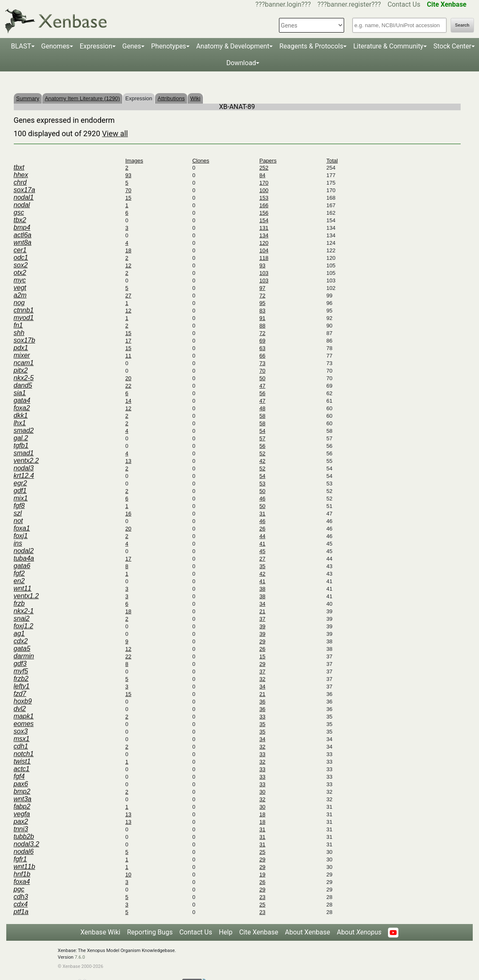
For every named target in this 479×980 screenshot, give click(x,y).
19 (262, 875)
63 (262, 348)
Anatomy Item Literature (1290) (82, 98)
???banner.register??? (349, 4)
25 (262, 852)
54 (262, 431)
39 (262, 626)
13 (128, 461)
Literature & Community (388, 46)
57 (262, 438)
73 (262, 363)
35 (262, 566)
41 (262, 544)
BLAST (21, 46)
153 (264, 198)
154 (264, 220)
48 (262, 408)
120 (264, 243)
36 (262, 702)
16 (128, 514)
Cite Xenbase (259, 932)
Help (226, 932)
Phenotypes (169, 46)
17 (128, 341)
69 (262, 341)
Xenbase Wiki (101, 932)
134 (264, 235)
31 (262, 514)
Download (241, 63)
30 (262, 792)
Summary (28, 98)
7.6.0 (80, 957)
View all (115, 133)
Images (134, 161)
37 (262, 619)
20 (128, 378)
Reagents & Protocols (311, 46)
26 (262, 529)
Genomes (56, 46)
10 (128, 875)
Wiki (195, 98)
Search (462, 25)
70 (128, 190)
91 (262, 318)
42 (262, 461)
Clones (200, 161)
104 (264, 250)
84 (262, 175)
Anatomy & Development (233, 46)
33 (262, 717)
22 (128, 386)
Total (332, 161)
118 (264, 258)
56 (262, 393)
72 (262, 296)
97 (262, 288)
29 (262, 641)
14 (128, 401)
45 (262, 551)
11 (128, 356)
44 (262, 536)
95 (262, 303)
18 (128, 250)
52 (262, 453)
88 (262, 326)
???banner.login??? (283, 4)
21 (262, 611)
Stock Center (452, 46)
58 (262, 416)
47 (262, 386)
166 (264, 205)
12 (128, 265)
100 (264, 190)
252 (264, 168)
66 (262, 356)
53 (262, 484)
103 (264, 273)
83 (262, 311)
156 (264, 213)
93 (128, 175)
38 (262, 589)
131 (264, 228)
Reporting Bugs (150, 932)
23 (262, 897)
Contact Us (404, 4)
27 (128, 296)
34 (262, 604)
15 (128, 198)
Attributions (171, 98)
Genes (132, 46)
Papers (268, 161)
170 (264, 183)
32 (262, 679)
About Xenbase (307, 932)
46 (262, 499)
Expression (96, 46)
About (359, 932)
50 (262, 378)
